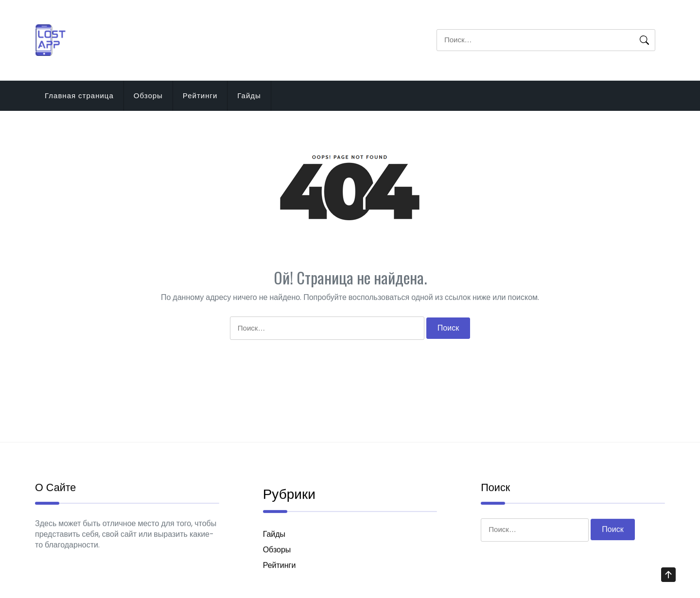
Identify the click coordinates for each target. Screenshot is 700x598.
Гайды (249, 96)
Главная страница (79, 96)
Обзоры (148, 96)
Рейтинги (200, 96)
